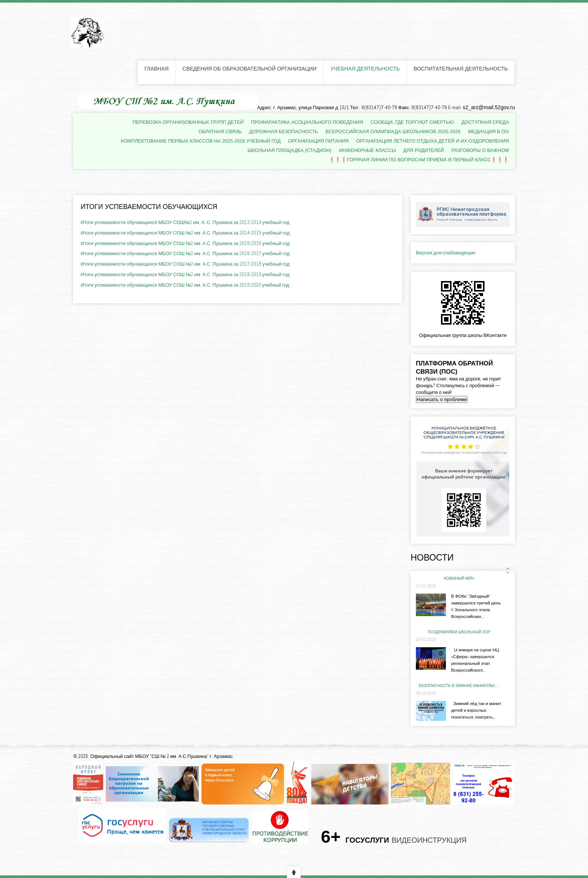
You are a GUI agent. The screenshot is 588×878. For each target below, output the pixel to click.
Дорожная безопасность (283, 132)
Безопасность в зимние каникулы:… (459, 686)
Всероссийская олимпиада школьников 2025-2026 (393, 132)
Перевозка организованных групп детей (188, 122)
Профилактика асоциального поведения (307, 122)
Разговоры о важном (480, 150)
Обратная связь (220, 132)
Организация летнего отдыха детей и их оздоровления (433, 141)
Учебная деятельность (365, 69)
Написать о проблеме (442, 399)
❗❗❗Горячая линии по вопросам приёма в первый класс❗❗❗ (419, 160)
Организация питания (318, 141)
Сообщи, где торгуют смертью (412, 122)
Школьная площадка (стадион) (289, 150)
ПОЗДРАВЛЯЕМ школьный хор (459, 632)
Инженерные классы (367, 150)
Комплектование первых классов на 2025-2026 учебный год (201, 141)
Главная (157, 69)
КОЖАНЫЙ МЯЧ (459, 578)
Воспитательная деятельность (461, 69)
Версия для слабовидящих (446, 253)
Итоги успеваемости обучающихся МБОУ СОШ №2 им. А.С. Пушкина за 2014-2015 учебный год (185, 233)
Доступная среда (485, 122)
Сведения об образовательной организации (250, 69)
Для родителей (424, 150)
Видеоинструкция (429, 840)
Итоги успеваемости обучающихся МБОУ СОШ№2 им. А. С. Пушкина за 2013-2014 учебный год (185, 222)
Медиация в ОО (488, 132)
